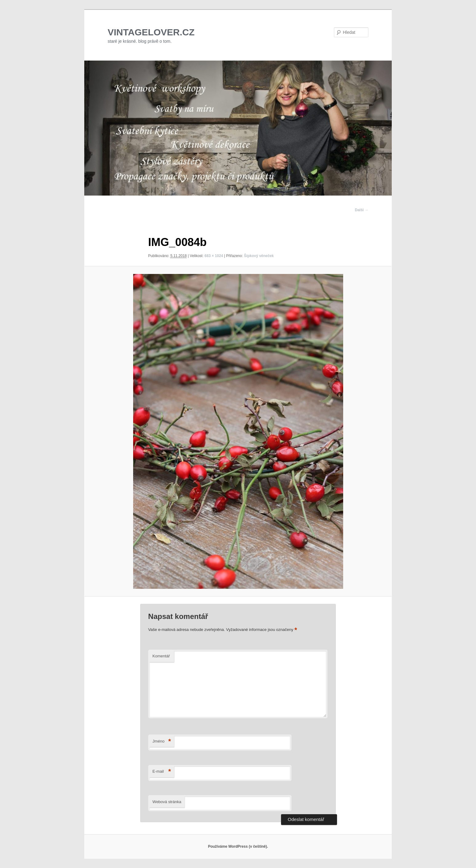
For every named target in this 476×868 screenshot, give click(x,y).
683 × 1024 (214, 256)
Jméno (162, 741)
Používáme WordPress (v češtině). (238, 846)
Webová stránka (167, 802)
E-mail (162, 772)
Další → (362, 210)
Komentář (161, 656)
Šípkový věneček (259, 256)
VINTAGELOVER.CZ (151, 32)
